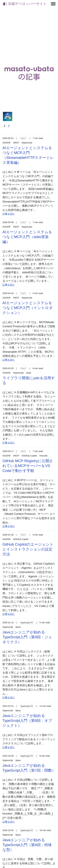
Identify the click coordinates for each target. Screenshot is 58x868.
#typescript (27, 143)
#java (18, 627)
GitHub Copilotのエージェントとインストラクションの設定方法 (28, 549)
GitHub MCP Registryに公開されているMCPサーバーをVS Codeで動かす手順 (28, 466)
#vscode (43, 456)
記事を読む (9, 214)
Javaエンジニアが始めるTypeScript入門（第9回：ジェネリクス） (27, 637)
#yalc (29, 373)
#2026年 (7, 143)
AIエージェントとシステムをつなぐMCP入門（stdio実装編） (27, 237)
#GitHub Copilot (29, 456)
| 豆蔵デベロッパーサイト (25, 4)
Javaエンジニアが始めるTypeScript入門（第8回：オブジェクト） (27, 721)
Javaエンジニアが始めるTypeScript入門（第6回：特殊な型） (27, 845)
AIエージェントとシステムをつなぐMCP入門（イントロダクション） (28, 308)
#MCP (16, 143)
